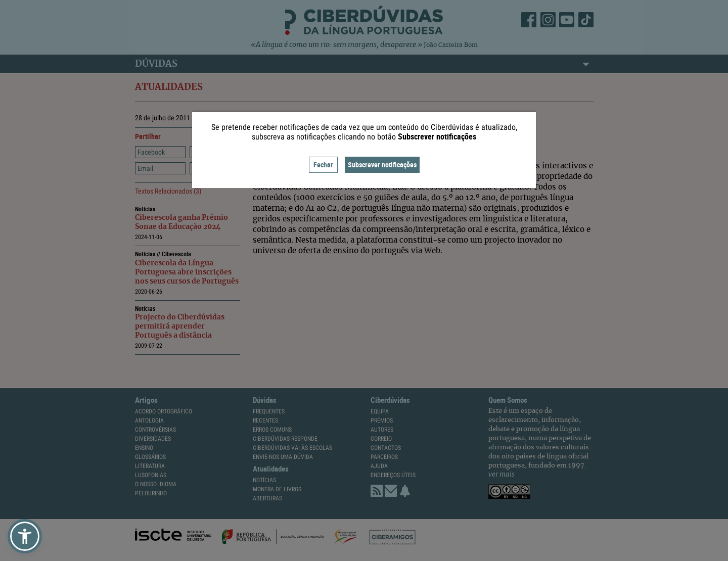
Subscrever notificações (382, 165)
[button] (25, 536)
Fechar (323, 165)
